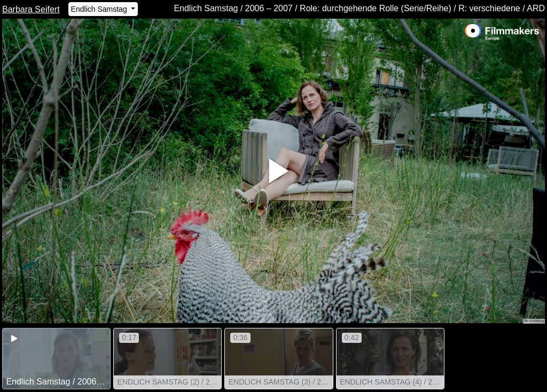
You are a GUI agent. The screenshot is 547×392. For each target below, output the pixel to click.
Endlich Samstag (100, 9)
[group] (56, 359)
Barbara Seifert (31, 9)
